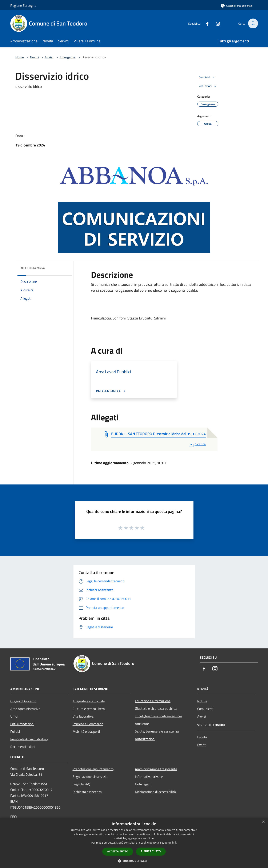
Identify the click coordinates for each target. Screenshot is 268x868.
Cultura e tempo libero (89, 709)
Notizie (202, 701)
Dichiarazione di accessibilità (155, 792)
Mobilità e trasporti (86, 731)
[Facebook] (205, 23)
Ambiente (142, 724)
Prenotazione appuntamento (93, 769)
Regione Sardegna (23, 5)
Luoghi (202, 737)
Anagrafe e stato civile (89, 701)
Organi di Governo (23, 701)
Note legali (143, 784)
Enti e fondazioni (22, 724)
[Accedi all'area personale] (237, 6)
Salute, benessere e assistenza (157, 731)
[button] (134, 861)
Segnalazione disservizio (90, 777)
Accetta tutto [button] (118, 851)
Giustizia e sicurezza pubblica (156, 708)
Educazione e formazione (153, 701)
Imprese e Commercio (88, 724)
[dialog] (134, 843)
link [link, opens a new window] (174, 843)
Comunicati (205, 709)
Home (20, 57)
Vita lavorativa (83, 716)
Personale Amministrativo (29, 739)
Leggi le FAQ (81, 784)
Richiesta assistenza (87, 792)
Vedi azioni (208, 86)
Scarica (197, 444)
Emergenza (68, 57)
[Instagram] (215, 23)
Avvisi (49, 57)
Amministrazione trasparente (156, 769)
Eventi (202, 745)
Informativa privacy (149, 777)
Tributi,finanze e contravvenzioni (158, 716)
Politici (15, 731)
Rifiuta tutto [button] (151, 851)
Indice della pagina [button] (33, 268)
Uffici (14, 716)
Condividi (207, 77)
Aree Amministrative (25, 709)
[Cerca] (253, 23)
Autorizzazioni (145, 739)
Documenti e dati (23, 747)
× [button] (263, 822)
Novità (35, 57)
